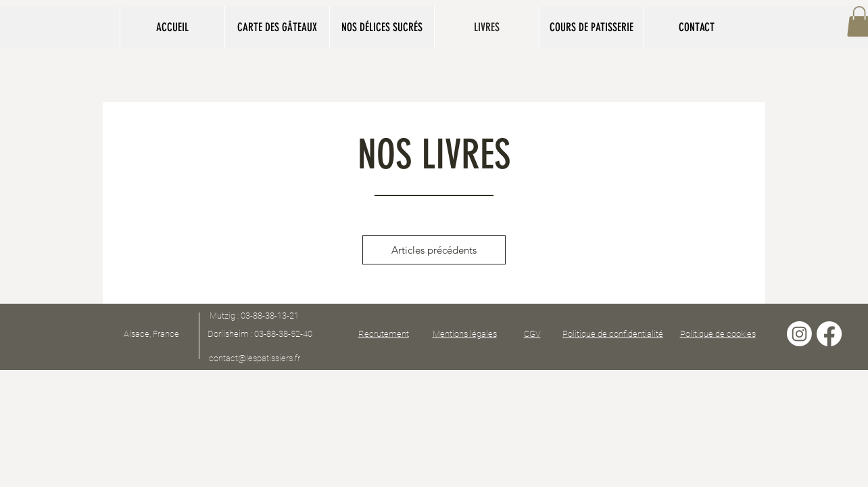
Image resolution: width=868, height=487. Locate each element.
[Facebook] (829, 334)
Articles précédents (434, 250)
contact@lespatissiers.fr (255, 358)
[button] (277, 27)
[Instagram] (799, 334)
